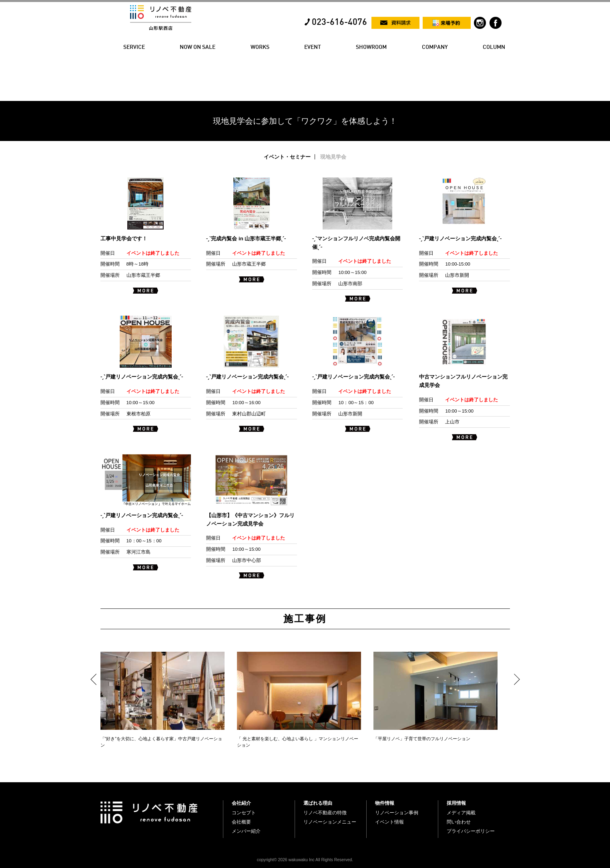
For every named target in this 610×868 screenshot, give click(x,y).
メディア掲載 (461, 813)
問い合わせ (459, 822)
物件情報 (385, 803)
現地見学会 (333, 157)
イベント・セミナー (287, 157)
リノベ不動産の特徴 (325, 813)
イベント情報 (389, 822)
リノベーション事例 (397, 813)
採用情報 (456, 803)
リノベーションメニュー (330, 822)
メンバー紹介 (246, 831)
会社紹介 (241, 803)
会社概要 (241, 822)
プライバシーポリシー (471, 831)
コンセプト (244, 813)
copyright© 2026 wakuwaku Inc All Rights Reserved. (305, 860)
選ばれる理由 (318, 803)
